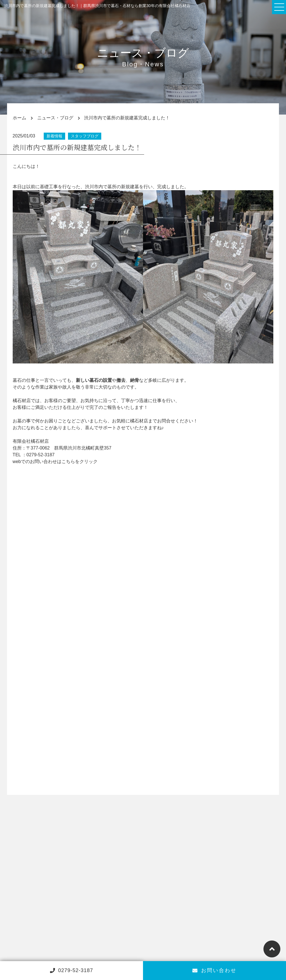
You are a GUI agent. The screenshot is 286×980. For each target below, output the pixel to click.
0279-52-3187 (41, 455)
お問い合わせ (214, 970)
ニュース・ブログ (55, 118)
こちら (68, 462)
